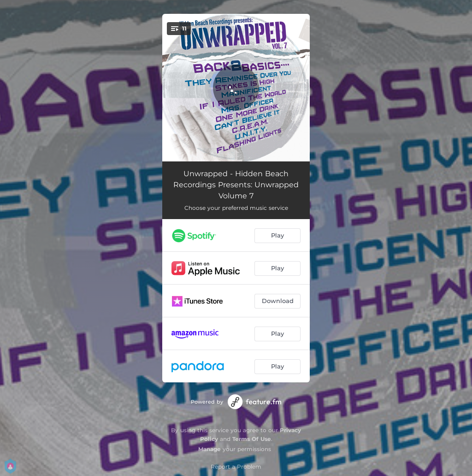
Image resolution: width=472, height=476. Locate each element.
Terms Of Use (252, 439)
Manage (209, 449)
